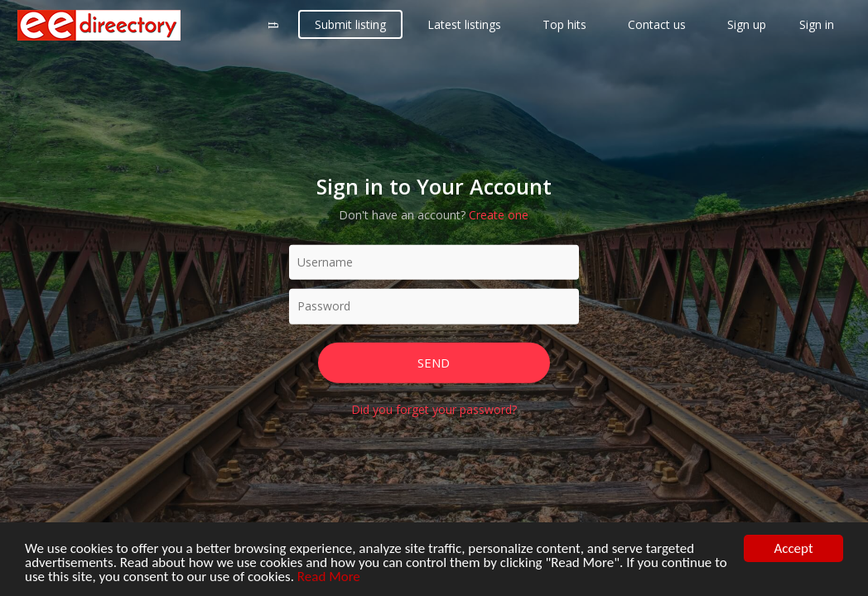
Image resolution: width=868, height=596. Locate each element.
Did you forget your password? (434, 409)
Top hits (564, 24)
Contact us (657, 24)
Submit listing (350, 24)
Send (434, 362)
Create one (499, 214)
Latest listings (464, 24)
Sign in (817, 24)
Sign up (747, 24)
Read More (329, 577)
